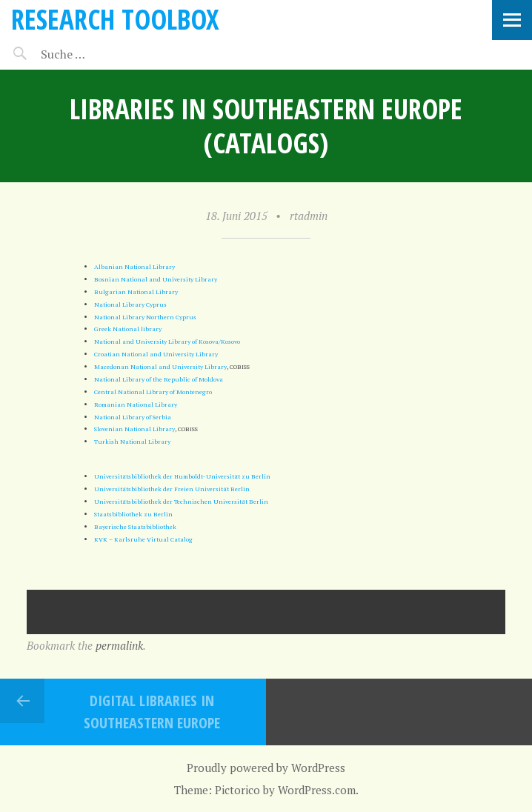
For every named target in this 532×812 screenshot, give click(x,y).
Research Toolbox (115, 19)
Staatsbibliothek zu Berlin (133, 514)
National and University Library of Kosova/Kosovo (167, 341)
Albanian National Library (134, 266)
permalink (119, 645)
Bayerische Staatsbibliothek (135, 526)
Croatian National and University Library (156, 354)
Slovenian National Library (134, 429)
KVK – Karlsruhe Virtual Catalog (143, 539)
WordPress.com (317, 790)
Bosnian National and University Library (156, 279)
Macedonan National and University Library (160, 366)
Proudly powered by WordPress (266, 768)
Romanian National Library (136, 404)
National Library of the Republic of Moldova (159, 379)
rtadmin (309, 216)
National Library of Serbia (133, 417)
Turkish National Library (132, 441)
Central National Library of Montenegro (153, 392)
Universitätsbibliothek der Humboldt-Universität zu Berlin (182, 476)
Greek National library (128, 329)
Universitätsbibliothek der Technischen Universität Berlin (181, 501)
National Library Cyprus (130, 304)
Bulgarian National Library (136, 292)
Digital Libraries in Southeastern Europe (152, 712)
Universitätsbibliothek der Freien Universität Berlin (172, 489)
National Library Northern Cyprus (145, 317)
